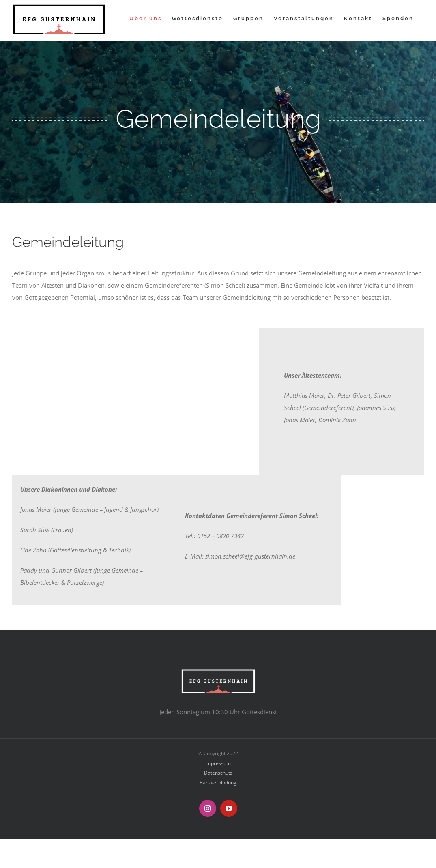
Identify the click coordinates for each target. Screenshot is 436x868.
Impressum (218, 763)
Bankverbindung (218, 783)
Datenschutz (218, 773)
